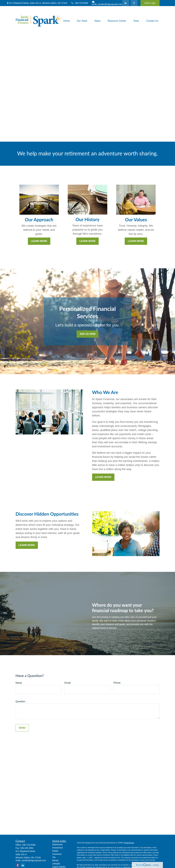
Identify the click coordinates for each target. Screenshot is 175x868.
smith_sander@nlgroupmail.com (107, 3)
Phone (117, 683)
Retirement (57, 845)
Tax (54, 857)
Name (19, 683)
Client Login (150, 3)
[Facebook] (134, 3)
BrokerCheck (129, 843)
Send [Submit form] (22, 728)
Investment (57, 848)
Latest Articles (59, 867)
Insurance (57, 854)
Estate (55, 851)
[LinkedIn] (126, 3)
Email (68, 683)
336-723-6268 (79, 3)
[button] (67, 21)
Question (20, 701)
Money (55, 860)
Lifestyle (56, 864)
